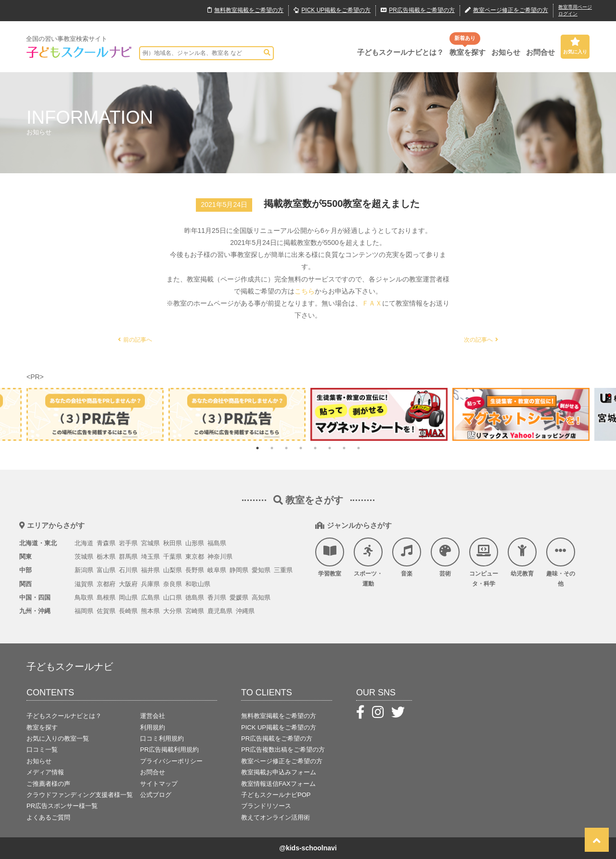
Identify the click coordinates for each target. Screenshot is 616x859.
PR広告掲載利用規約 (169, 750)
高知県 (261, 597)
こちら (305, 291)
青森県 (106, 543)
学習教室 (330, 557)
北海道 (84, 543)
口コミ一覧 (42, 750)
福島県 (217, 543)
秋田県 (173, 543)
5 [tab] (315, 448)
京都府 (106, 584)
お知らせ (506, 52)
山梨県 (173, 570)
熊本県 (150, 611)
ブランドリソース (266, 806)
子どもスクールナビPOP (276, 795)
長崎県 (128, 611)
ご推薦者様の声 (48, 784)
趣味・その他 (561, 563)
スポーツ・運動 (368, 563)
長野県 (195, 570)
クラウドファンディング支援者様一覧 (80, 795)
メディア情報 (45, 772)
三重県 (283, 570)
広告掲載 (418, 11)
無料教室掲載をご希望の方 (279, 716)
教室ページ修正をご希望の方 (282, 761)
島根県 (106, 597)
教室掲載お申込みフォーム (279, 772)
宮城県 (150, 543)
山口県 (173, 597)
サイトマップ (159, 784)
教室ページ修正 (507, 11)
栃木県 (106, 557)
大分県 (173, 611)
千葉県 (173, 557)
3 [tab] (286, 448)
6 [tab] (330, 448)
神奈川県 (220, 557)
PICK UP (332, 11)
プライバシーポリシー (171, 761)
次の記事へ (481, 340)
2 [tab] (272, 448)
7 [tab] (344, 448)
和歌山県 (198, 584)
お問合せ (540, 52)
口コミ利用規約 (162, 738)
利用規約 (153, 727)
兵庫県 (150, 584)
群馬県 (128, 557)
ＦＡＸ (372, 303)
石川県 (128, 570)
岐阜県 (217, 570)
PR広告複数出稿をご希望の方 (283, 750)
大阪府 (128, 584)
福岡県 (84, 611)
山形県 (195, 543)
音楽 (407, 557)
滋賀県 (84, 584)
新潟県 (84, 570)
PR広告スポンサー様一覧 (62, 806)
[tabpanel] (379, 414)
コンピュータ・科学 (484, 563)
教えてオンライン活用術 (276, 817)
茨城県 (84, 557)
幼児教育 (522, 557)
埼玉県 (150, 557)
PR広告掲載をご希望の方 (277, 738)
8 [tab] (359, 448)
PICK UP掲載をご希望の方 (279, 727)
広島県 (150, 597)
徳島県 (195, 597)
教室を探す (468, 52)
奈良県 (173, 584)
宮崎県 (195, 611)
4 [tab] (301, 448)
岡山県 (128, 597)
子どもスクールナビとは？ (400, 52)
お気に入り (575, 46)
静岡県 (239, 570)
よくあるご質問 (48, 817)
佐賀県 (106, 611)
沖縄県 (245, 611)
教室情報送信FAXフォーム (278, 784)
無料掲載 (245, 11)
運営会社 (153, 716)
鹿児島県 (220, 611)
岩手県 (128, 543)
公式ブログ (156, 795)
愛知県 (261, 570)
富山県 (106, 570)
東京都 (195, 557)
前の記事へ (135, 340)
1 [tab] (257, 448)
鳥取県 (84, 597)
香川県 (217, 597)
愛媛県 (239, 597)
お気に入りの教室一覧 (58, 738)
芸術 (445, 557)
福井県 (150, 570)
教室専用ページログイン (575, 10)
